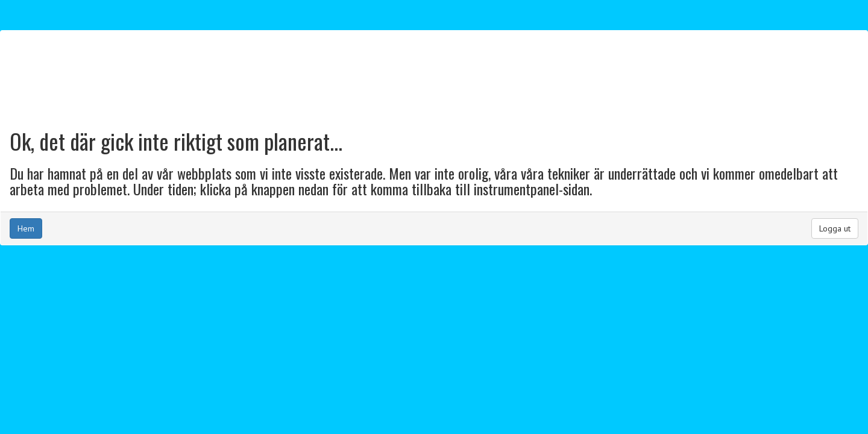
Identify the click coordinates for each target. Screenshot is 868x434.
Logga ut (835, 228)
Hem (26, 228)
